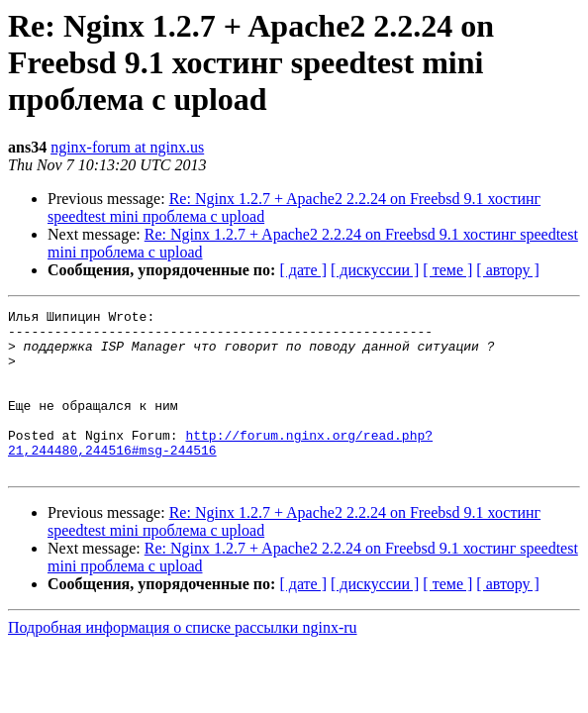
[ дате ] (303, 270)
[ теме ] (447, 270)
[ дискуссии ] (375, 270)
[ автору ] (507, 270)
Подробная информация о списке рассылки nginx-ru (183, 660)
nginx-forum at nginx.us (127, 147)
